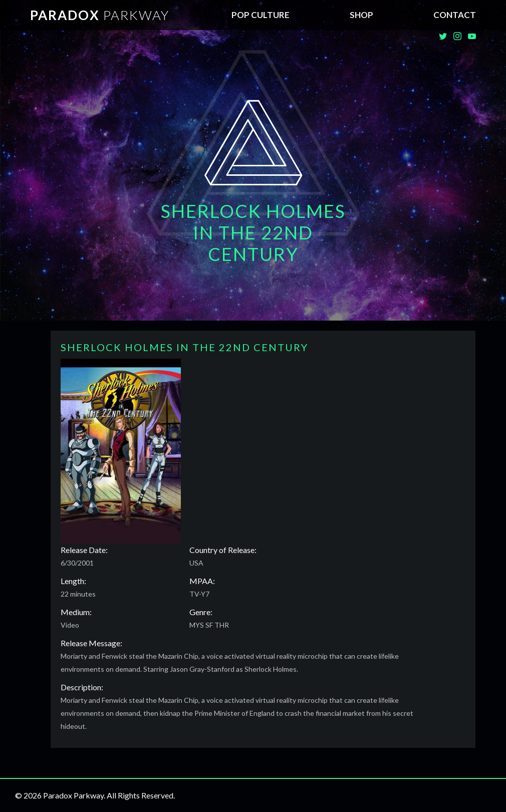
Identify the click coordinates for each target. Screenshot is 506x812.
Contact (455, 15)
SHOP (361, 15)
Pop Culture (261, 15)
